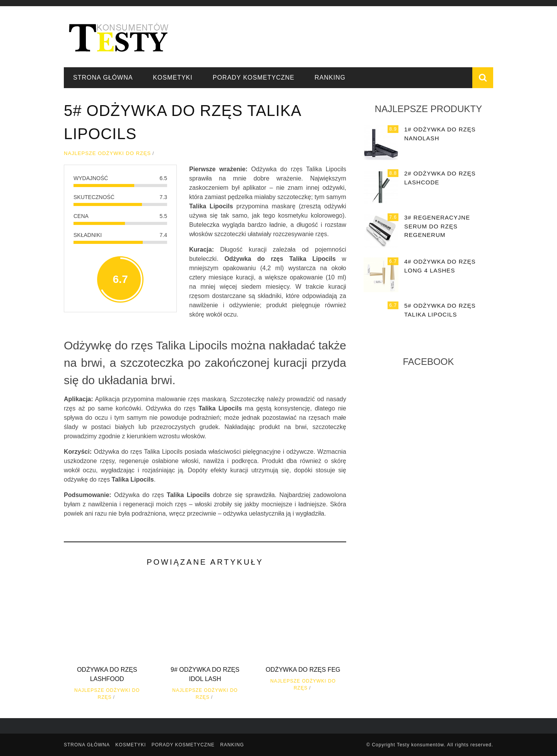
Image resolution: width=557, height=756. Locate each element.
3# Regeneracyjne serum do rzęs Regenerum (437, 226)
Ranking (330, 77)
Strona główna (103, 77)
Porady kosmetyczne (254, 77)
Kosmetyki (173, 77)
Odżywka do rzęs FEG (303, 670)
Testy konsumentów (420, 745)
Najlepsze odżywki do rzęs (107, 153)
